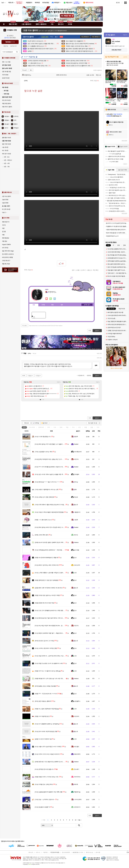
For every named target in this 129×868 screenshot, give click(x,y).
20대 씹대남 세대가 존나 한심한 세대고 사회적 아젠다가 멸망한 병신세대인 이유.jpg (61, 527)
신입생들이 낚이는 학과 (44, 452)
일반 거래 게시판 (6, 144)
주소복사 (25, 326)
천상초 (76, 497)
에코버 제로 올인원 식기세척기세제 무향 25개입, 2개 (117, 233)
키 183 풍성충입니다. (43, 437)
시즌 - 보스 (6, 157)
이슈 (32, 427)
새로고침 (99, 353)
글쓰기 (97, 418)
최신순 (34, 353)
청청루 (76, 437)
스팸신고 (89, 270)
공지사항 (98, 852)
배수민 (76, 535)
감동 (92, 427)
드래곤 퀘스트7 (6, 261)
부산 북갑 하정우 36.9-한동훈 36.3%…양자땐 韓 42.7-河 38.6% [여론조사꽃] (59, 626)
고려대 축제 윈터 (42, 535)
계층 (86, 427)
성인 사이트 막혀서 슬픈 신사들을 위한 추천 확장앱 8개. (53, 474)
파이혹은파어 (78, 452)
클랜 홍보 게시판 (6, 138)
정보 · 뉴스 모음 (6, 62)
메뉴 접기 (87, 305)
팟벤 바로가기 (6, 222)
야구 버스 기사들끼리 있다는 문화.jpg (48, 671)
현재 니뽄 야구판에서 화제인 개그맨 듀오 (49, 588)
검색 (17, 52)
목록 (92, 81)
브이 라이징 (5, 248)
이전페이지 (81, 375)
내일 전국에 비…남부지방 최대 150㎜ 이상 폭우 (51, 656)
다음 (79, 820)
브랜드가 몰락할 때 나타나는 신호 (47, 489)
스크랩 (77, 270)
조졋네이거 (77, 807)
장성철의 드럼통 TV (42, 807)
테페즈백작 (77, 754)
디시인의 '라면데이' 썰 (43, 739)
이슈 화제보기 (96, 37)
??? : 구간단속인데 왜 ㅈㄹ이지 (46, 694)
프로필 (43, 305)
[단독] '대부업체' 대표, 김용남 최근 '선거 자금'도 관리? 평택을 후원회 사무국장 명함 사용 (62, 459)
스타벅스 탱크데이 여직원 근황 (46, 648)
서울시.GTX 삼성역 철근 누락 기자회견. (48, 747)
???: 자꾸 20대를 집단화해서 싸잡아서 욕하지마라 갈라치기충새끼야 (57, 467)
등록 (96, 365)
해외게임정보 (6, 238)
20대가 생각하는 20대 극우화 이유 (47, 565)
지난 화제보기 (85, 37)
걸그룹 (4, 232)
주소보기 (25, 70)
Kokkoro (76, 542)
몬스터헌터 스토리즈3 (8, 254)
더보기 (55, 299)
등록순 (29, 353)
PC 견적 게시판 (6, 209)
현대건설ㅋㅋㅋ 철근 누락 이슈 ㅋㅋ (47, 482)
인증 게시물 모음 (6, 72)
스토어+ (125, 57)
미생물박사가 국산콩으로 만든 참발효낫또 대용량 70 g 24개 (117, 226)
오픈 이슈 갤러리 (6, 196)
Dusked (76, 444)
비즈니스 (38, 852)
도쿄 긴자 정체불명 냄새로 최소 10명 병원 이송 (50, 610)
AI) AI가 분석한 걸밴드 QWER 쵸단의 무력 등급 (51, 542)
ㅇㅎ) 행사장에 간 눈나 (43, 520)
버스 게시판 (5, 151)
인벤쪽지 (47, 299)
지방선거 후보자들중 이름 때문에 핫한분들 (49, 512)
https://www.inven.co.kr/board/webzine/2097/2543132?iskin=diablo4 (46, 326)
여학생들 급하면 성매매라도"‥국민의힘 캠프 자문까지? (53, 550)
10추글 (37, 423)
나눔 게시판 (5, 147)
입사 (75, 558)
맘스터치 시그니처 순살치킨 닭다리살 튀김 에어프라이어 (117, 223)
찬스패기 (77, 769)
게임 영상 (5, 241)
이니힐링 (51, 299)
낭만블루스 (77, 701)
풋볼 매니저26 (6, 264)
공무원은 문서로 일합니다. (44, 769)
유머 (49, 427)
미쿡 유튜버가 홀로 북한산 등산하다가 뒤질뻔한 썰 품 (52, 505)
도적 (15, 120)
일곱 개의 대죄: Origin (8, 251)
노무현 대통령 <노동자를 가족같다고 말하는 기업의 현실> (54, 573)
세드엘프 (77, 747)
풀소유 (76, 505)
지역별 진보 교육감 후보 (44, 784)
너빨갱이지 (77, 512)
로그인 (118, 3)
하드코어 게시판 (6, 100)
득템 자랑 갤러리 (6, 104)
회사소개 (31, 852)
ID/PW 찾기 (14, 46)
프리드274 (77, 565)
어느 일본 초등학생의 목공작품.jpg (47, 709)
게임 (67, 427)
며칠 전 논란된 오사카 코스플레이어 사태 (49, 663)
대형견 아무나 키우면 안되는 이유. (47, 777)
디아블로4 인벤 (12, 30)
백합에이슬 (77, 792)
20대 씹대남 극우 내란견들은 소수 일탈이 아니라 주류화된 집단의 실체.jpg (58, 444)
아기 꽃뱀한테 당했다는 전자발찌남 (47, 724)
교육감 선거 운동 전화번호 (44, 497)
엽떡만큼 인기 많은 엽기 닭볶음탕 (47, 580)
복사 (31, 70)
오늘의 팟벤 (5, 203)
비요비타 (77, 716)
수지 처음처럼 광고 (42, 716)
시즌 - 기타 (6, 167)
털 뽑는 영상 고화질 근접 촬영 (45, 686)
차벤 (3, 228)
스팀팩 (76, 520)
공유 (73, 270)
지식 (73, 427)
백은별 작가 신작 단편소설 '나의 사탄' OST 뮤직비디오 (53, 679)
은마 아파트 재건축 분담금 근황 (46, 731)
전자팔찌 (77, 474)
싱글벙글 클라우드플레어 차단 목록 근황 (48, 792)
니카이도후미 (78, 799)
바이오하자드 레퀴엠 (7, 257)
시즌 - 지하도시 (7, 160)
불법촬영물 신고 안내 (78, 852)
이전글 (38, 376)
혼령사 (16, 124)
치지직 (4, 225)
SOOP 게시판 (6, 78)
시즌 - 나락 (6, 163)
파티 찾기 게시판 (6, 154)
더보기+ (59, 382)
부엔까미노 (27, 75)
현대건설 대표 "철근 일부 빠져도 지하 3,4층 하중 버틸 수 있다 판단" (56, 618)
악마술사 (16, 128)
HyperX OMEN (6, 244)
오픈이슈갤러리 (98, 70)
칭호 (62, 305)
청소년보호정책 (66, 852)
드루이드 (16, 116)
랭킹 (53, 305)
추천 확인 (96, 270)
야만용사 (7, 116)
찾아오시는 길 (89, 852)
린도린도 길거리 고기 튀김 (44, 641)
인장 (34, 305)
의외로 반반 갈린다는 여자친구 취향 (47, 595)
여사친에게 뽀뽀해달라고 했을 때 (46, 558)
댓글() (96, 81)
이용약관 (45, 852)
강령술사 (7, 120)
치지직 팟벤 (5, 75)
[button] (40, 400)
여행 (3, 235)
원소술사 (7, 124)
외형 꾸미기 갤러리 (7, 107)
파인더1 (76, 459)
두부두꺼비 (77, 777)
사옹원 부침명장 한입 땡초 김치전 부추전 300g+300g (117, 230)
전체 (24, 427)
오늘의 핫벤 (5, 200)
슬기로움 (77, 550)
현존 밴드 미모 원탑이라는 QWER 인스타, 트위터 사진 (53, 762)
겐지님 (76, 482)
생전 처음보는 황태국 (43, 701)
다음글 (30, 376)
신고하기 (83, 270)
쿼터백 (76, 784)
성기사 (6, 128)
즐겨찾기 (45, 423)
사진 (79, 427)
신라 (75, 573)
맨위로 (89, 375)
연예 (41, 427)
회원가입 (6, 46)
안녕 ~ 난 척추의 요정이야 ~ (45, 799)
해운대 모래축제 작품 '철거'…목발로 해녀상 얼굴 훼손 (52, 633)
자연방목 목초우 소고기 (112, 236)
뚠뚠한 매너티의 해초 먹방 (44, 603)
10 (76, 820)
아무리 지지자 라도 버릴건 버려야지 (47, 754)
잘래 (75, 489)
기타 (98, 427)
